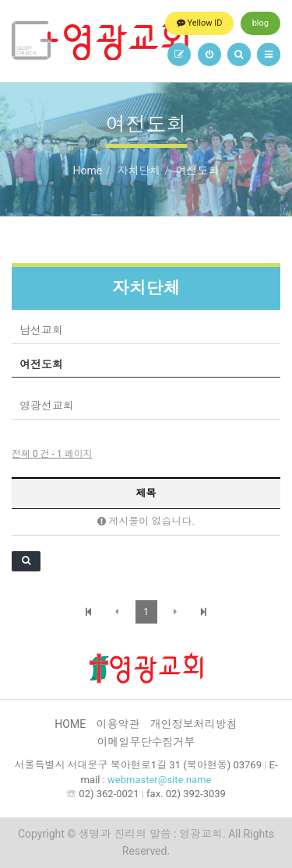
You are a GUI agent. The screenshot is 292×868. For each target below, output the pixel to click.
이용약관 (118, 724)
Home (87, 170)
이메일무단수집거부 (146, 742)
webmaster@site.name (159, 780)
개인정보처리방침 (194, 724)
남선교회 (41, 330)
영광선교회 (47, 406)
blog (260, 23)
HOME (70, 724)
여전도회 (41, 364)
